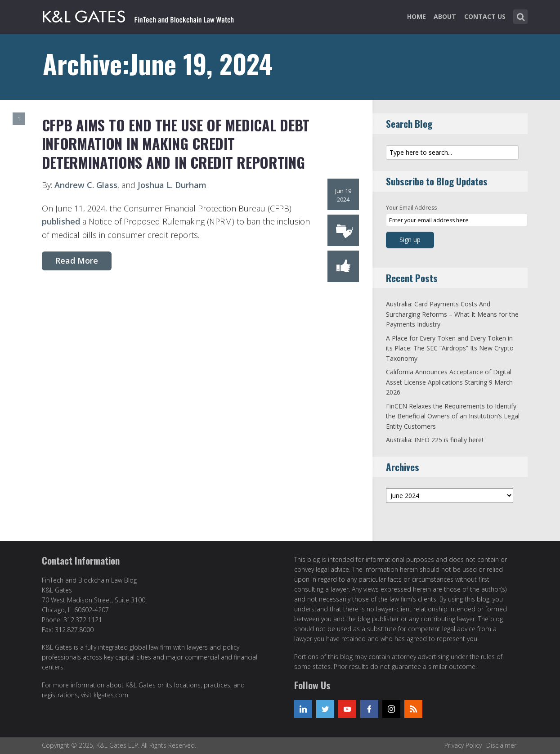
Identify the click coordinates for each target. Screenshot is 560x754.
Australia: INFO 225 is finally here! (435, 440)
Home (417, 16)
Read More (77, 260)
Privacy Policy (463, 745)
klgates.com (111, 695)
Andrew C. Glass (86, 185)
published (61, 221)
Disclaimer (501, 745)
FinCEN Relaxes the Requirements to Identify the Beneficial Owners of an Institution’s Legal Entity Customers (453, 416)
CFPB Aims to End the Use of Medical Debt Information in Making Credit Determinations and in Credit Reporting (176, 144)
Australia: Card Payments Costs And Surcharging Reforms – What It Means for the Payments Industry (452, 314)
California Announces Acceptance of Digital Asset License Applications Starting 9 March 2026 (449, 382)
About (445, 16)
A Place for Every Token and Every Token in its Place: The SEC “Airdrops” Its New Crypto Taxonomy (450, 348)
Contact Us (485, 16)
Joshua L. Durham (172, 185)
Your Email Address (411, 208)
